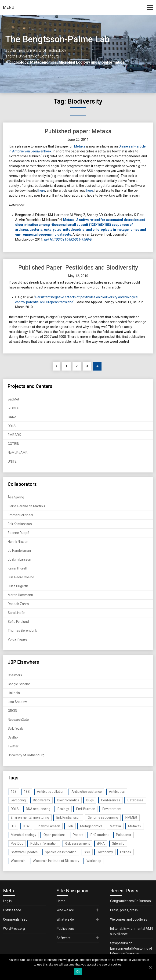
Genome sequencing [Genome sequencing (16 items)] (103, 818)
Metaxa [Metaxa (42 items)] (115, 826)
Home (61, 901)
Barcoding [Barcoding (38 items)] (18, 800)
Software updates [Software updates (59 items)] (24, 852)
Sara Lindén (16, 613)
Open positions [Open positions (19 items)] (54, 835)
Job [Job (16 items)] (70, 826)
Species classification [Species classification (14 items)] (61, 852)
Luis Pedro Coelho (21, 577)
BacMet (13, 399)
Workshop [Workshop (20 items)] (94, 861)
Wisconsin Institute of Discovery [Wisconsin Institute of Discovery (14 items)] (56, 861)
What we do (65, 919)
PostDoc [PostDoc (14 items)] (17, 843)
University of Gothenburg (26, 755)
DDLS (12, 426)
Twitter (13, 746)
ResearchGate (18, 720)
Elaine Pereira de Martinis (26, 506)
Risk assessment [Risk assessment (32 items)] (77, 843)
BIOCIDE (14, 408)
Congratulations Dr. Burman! (131, 901)
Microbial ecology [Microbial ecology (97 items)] (24, 835)
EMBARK (14, 435)
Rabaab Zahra (18, 604)
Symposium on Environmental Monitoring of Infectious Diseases (131, 948)
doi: (47, 239)
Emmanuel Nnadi (20, 515)
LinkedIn (14, 693)
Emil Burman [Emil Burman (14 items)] (86, 809)
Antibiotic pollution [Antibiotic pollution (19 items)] (51, 792)
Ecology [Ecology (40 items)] (63, 809)
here (42, 191)
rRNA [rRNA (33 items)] (101, 843)
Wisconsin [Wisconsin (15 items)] (18, 861)
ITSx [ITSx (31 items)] (26, 826)
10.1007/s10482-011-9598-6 (70, 239)
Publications (66, 929)
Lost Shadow (17, 702)
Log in (7, 901)
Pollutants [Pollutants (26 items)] (123, 835)
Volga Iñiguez (18, 639)
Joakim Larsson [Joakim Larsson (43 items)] (48, 826)
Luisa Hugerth (18, 586)
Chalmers (15, 675)
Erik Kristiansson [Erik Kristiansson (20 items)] (68, 818)
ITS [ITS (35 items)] (13, 826)
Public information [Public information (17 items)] (44, 843)
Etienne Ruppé (18, 533)
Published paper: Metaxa (78, 131)
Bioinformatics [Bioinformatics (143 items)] (68, 800)
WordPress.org (14, 929)
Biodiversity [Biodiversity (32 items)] (42, 800)
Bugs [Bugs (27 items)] (90, 800)
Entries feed (12, 910)
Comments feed (15, 919)
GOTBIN (13, 444)
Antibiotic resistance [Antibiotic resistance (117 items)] (87, 792)
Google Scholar (19, 684)
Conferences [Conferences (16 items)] (111, 800)
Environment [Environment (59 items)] (112, 809)
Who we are (65, 910)
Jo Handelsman (19, 551)
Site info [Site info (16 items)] (118, 843)
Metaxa (80, 146)
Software (64, 938)
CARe (12, 417)
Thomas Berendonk (22, 631)
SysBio (13, 737)
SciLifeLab (15, 728)
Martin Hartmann (20, 595)
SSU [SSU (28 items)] (87, 852)
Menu (9, 7)
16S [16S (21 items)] (14, 792)
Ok (78, 971)
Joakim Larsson (19, 559)
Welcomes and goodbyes (129, 919)
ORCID (12, 711)
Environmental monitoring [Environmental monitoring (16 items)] (30, 818)
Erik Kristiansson (20, 524)
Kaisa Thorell (17, 568)
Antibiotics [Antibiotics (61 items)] (117, 792)
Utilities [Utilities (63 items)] (126, 852)
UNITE (12, 461)
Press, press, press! (124, 910)
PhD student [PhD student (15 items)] (100, 835)
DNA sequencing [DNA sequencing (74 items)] (38, 809)
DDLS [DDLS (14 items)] (15, 809)
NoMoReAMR (18, 453)
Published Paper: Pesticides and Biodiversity (78, 268)
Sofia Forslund (18, 622)
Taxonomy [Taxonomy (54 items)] (105, 852)
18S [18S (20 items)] (27, 792)
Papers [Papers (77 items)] (78, 835)
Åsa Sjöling (16, 497)
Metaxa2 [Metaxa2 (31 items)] (135, 826)
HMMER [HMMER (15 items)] (131, 818)
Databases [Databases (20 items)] (135, 800)
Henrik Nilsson (18, 542)
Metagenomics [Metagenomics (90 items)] (91, 826)
